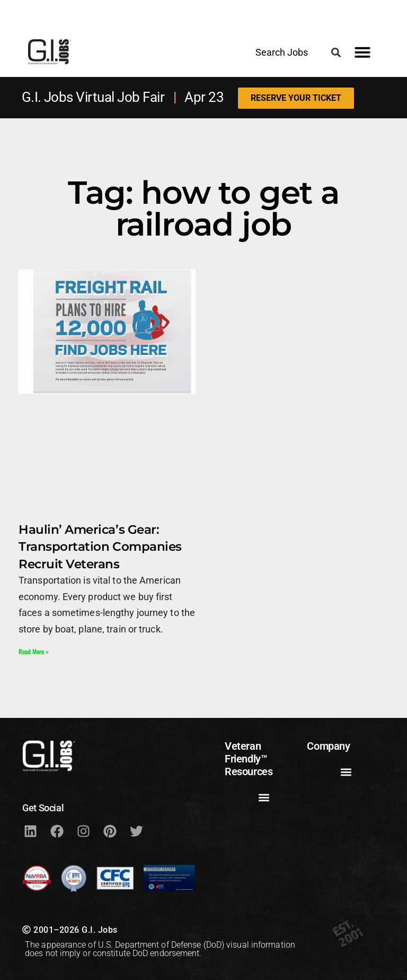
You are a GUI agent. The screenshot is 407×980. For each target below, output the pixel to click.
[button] (336, 52)
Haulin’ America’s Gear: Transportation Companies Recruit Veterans (100, 547)
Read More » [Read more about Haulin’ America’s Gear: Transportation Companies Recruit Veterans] (34, 651)
